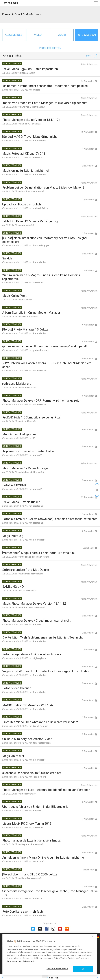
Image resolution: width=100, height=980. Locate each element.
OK (83, 969)
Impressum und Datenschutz (21, 961)
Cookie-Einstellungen (57, 969)
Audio (62, 35)
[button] (89, 56)
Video (38, 35)
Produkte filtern (50, 48)
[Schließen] (93, 937)
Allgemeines (14, 35)
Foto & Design (86, 35)
